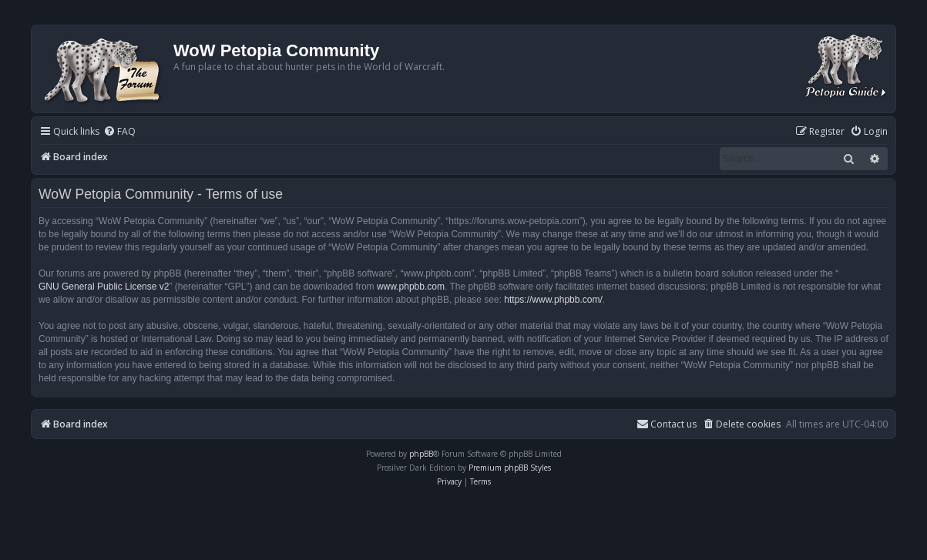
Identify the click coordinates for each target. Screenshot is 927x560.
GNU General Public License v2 (104, 287)
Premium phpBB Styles (510, 468)
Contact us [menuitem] (667, 424)
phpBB (421, 454)
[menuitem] (119, 132)
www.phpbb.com (411, 287)
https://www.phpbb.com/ (553, 300)
